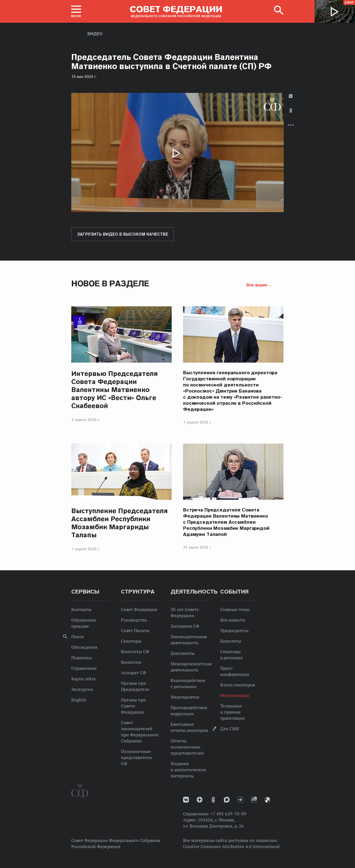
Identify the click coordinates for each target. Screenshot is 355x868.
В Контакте (291, 96)
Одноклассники (291, 111)
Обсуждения (84, 647)
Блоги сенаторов (238, 685)
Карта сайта (83, 679)
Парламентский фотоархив (267, 800)
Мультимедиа (235, 695)
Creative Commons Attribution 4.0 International (231, 846)
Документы (183, 653)
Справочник (84, 668)
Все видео (257, 285)
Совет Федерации (139, 609)
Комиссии (131, 662)
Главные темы (235, 609)
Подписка (81, 658)
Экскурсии (82, 689)
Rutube (254, 800)
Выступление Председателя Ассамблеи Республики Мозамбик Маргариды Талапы (120, 523)
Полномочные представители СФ (136, 757)
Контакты (81, 609)
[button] (76, 11)
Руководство (134, 620)
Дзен (200, 800)
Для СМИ (230, 729)
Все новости (233, 620)
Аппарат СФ (134, 673)
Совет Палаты (135, 630)
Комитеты (231, 641)
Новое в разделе (110, 283)
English (79, 700)
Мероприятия (185, 697)
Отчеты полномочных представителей (187, 747)
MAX (227, 800)
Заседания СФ (185, 626)
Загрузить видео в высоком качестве (123, 234)
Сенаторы (131, 641)
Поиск (78, 637)
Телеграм (240, 800)
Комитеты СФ (135, 651)
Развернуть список (291, 125)
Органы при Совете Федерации (134, 706)
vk (186, 800)
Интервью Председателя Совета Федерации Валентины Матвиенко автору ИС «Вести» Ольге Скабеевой (115, 390)
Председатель (234, 630)
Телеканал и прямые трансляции (233, 712)
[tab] (291, 115)
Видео (95, 34)
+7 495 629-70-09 (228, 814)
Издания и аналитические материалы (188, 770)
